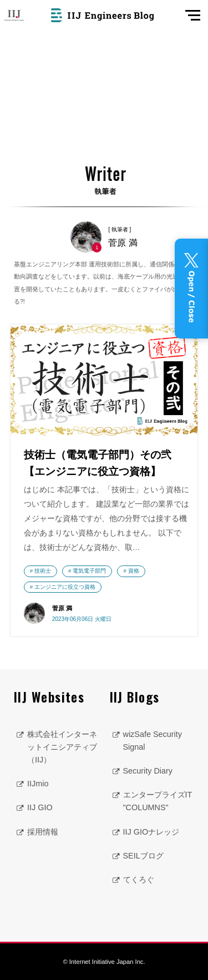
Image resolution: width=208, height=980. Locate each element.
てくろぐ (139, 880)
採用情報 (43, 832)
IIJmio (38, 784)
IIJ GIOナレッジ (151, 832)
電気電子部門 (89, 571)
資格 (134, 571)
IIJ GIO (40, 807)
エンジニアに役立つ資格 (65, 587)
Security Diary (148, 771)
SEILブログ (143, 856)
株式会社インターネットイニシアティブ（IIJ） (62, 747)
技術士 (43, 571)
